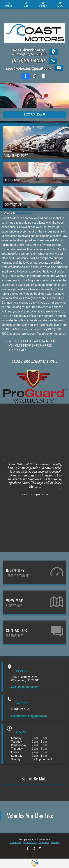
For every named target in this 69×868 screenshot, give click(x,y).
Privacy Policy (30, 842)
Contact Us (15, 842)
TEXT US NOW (34, 114)
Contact (43, 4)
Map (26, 4)
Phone (9, 4)
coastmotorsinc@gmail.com (29, 716)
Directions (44, 842)
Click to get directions (25, 687)
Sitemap (55, 842)
